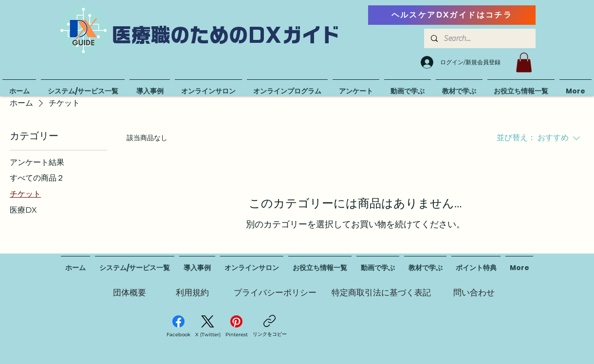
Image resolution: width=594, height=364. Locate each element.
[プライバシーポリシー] (275, 292)
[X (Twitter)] (208, 327)
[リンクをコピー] (270, 326)
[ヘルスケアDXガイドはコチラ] (452, 15)
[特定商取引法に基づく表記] (381, 292)
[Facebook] (178, 327)
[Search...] (479, 38)
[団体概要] (129, 292)
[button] (524, 63)
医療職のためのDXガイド (226, 35)
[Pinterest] (237, 327)
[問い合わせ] (474, 292)
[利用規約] (192, 292)
